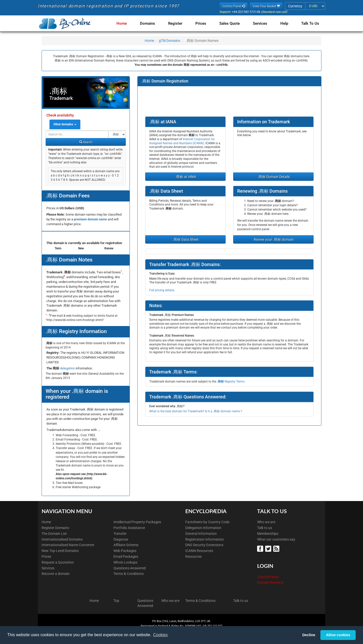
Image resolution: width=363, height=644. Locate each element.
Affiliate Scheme (126, 545)
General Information (201, 534)
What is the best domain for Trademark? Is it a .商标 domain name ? (196, 411)
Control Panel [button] (234, 6)
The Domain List (54, 534)
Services (262, 23)
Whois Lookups (125, 562)
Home (129, 23)
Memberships (268, 534)
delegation (68, 368)
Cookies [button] (160, 635)
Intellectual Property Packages (137, 522)
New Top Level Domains (60, 551)
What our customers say (276, 539)
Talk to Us (310, 23)
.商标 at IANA (185, 177)
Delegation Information (203, 528)
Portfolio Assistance (129, 528)
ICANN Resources (199, 551)
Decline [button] (309, 635)
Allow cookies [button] (338, 635)
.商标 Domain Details (274, 177)
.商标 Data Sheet (185, 239)
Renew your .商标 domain (274, 239)
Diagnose (121, 539)
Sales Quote (233, 23)
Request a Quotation (58, 562)
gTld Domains (170, 41)
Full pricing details (162, 290)
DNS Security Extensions (204, 545)
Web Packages (125, 551)
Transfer (120, 534)
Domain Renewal (270, 582)
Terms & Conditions (129, 574)
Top (116, 601)
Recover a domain (56, 574)
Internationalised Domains (62, 539)
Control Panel (268, 577)
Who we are (266, 522)
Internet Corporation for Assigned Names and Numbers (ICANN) (182, 141)
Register (180, 23)
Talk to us (265, 528)
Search (86, 142)
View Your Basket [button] (266, 6)
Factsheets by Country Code (207, 522)
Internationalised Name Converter (68, 545)
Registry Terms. (231, 382)
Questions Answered (130, 568)
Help (285, 23)
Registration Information (205, 539)
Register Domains (55, 528)
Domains (154, 23)
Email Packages (126, 557)
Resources (193, 557)
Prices (205, 23)
